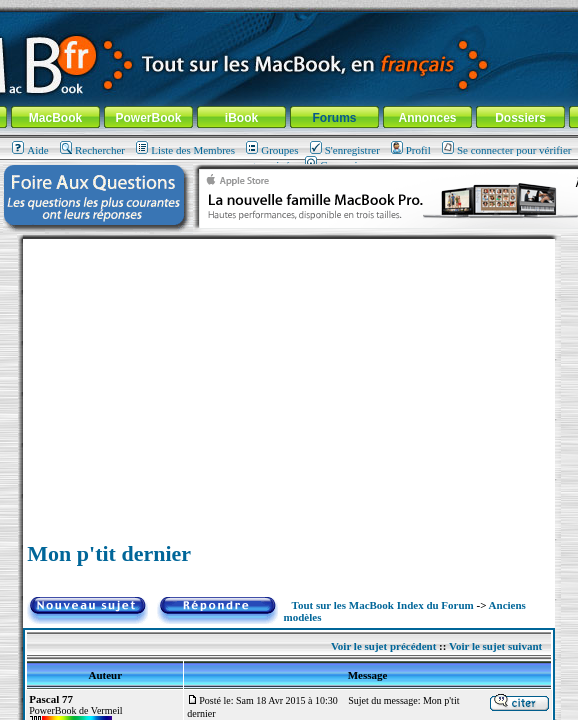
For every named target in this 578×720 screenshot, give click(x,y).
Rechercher (92, 150)
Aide (30, 150)
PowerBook (148, 118)
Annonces (427, 118)
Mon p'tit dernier (109, 553)
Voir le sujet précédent (383, 646)
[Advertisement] (289, 379)
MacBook (55, 118)
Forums (334, 118)
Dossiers (520, 118)
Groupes (272, 150)
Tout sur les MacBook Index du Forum (383, 605)
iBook (241, 118)
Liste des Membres (185, 150)
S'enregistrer (345, 150)
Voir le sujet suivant (495, 646)
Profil (411, 150)
